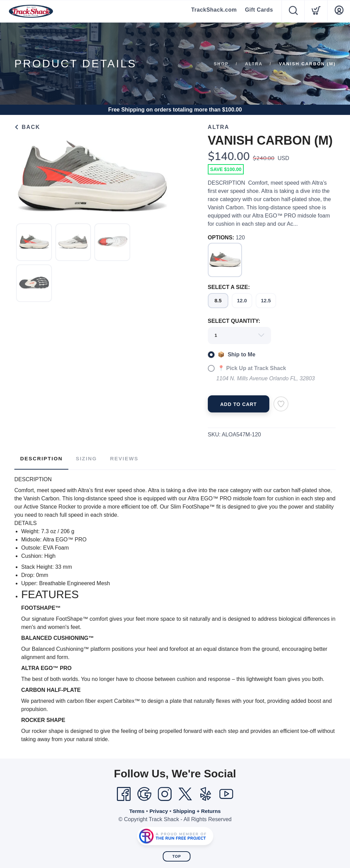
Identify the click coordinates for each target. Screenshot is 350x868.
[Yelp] (206, 792)
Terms (135, 809)
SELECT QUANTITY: (234, 321)
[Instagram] (165, 792)
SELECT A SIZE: (229, 287)
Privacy (158, 809)
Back (27, 127)
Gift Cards (259, 11)
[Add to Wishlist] (281, 404)
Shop (221, 64)
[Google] (144, 792)
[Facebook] (124, 792)
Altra (253, 64)
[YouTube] (226, 792)
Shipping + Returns (198, 809)
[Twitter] (185, 792)
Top (177, 855)
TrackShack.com (214, 11)
